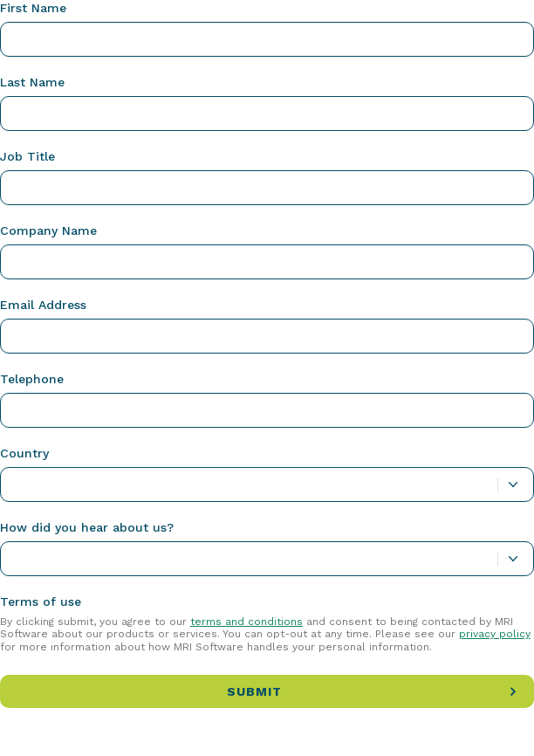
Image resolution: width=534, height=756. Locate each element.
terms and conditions (246, 622)
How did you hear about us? (87, 527)
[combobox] (267, 485)
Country (24, 453)
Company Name (48, 230)
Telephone (32, 379)
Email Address (43, 305)
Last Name (32, 82)
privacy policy (495, 634)
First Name (33, 8)
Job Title (27, 156)
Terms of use (41, 601)
